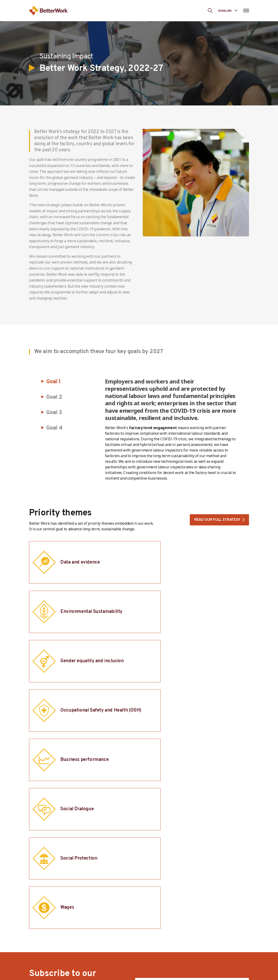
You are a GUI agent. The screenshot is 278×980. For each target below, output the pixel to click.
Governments (167, 937)
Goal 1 (54, 382)
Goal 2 (54, 397)
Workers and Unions (173, 921)
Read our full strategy (217, 520)
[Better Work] (213, 881)
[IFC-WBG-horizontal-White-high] (134, 855)
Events (212, 966)
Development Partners (175, 945)
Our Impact (216, 921)
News (211, 942)
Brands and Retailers (174, 953)
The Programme (120, 921)
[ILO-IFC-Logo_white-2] (52, 855)
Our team (114, 937)
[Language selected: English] (228, 10)
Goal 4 (54, 428)
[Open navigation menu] (246, 11)
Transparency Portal (223, 950)
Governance (116, 929)
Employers (165, 929)
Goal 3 (54, 413)
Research (214, 958)
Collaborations (169, 961)
